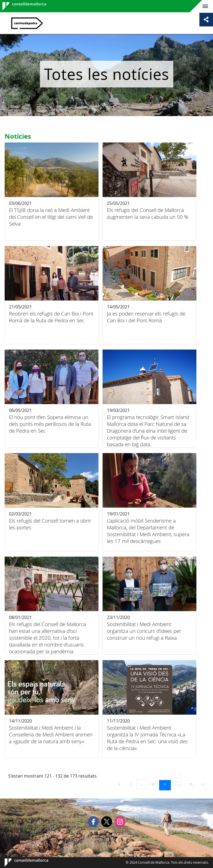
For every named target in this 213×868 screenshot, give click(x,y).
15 (193, 784)
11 (167, 784)
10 (155, 784)
